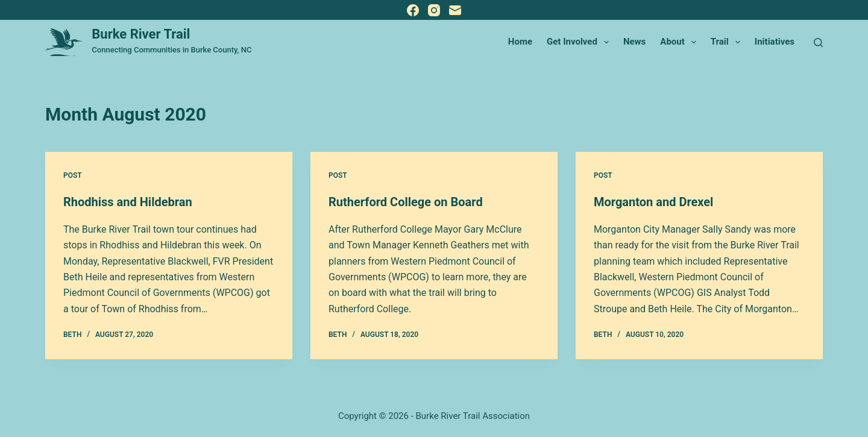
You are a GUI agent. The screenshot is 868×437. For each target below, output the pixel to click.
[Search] (818, 42)
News (634, 42)
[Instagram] (434, 10)
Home (520, 42)
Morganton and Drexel (653, 202)
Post (73, 175)
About (680, 42)
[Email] (455, 10)
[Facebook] (413, 10)
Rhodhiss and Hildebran (128, 202)
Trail (728, 42)
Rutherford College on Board (406, 202)
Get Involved (580, 42)
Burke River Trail (141, 34)
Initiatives (775, 42)
